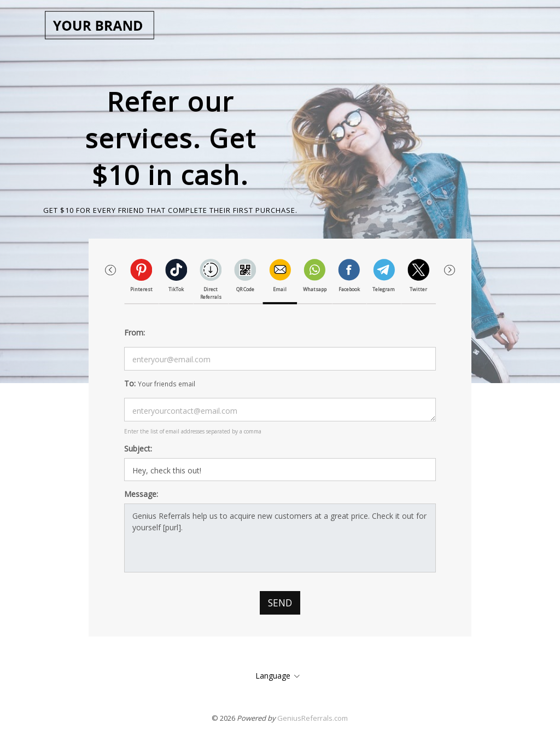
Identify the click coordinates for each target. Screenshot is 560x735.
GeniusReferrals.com (313, 718)
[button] (450, 270)
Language (273, 676)
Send (280, 603)
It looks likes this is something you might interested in (280, 470)
